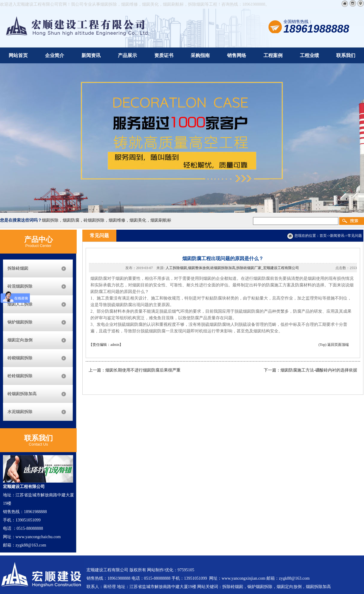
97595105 (186, 570)
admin (115, 345)
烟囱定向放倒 (20, 340)
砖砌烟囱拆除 (20, 358)
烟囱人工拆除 (20, 304)
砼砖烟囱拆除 (20, 376)
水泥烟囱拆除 (20, 412)
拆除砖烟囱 (18, 268)
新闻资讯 (337, 236)
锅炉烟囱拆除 (20, 322)
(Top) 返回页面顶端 (334, 345)
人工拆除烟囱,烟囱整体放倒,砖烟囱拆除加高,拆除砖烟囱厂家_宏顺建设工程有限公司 (232, 268)
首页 (323, 236)
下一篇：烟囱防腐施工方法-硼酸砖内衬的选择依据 (310, 370)
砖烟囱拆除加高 (22, 394)
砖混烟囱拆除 (20, 286)
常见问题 (355, 236)
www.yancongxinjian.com (244, 578)
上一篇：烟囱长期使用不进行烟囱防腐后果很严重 (135, 370)
